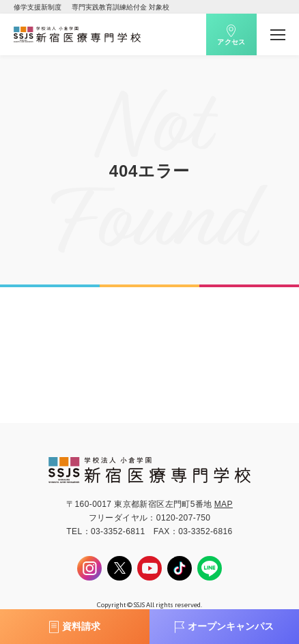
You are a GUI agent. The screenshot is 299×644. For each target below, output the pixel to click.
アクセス (231, 42)
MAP (224, 504)
